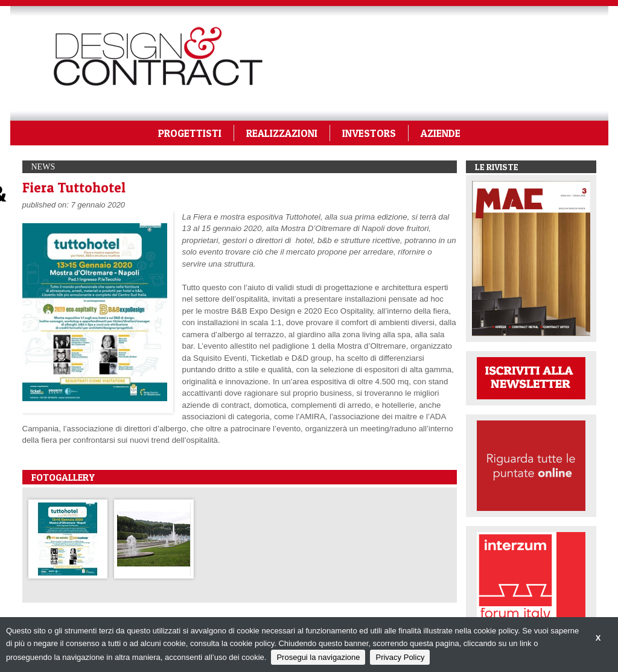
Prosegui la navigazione (318, 657)
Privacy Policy (400, 657)
